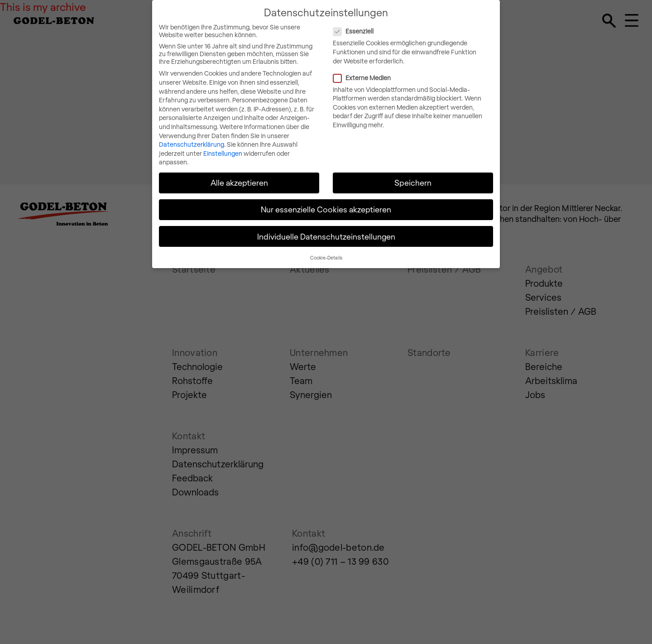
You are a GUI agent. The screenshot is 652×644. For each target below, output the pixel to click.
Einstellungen (223, 141)
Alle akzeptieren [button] (239, 170)
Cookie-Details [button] (326, 245)
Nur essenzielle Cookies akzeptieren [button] (326, 197)
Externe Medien (399, 65)
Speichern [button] (413, 170)
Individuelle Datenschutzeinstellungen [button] (326, 224)
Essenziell (391, 19)
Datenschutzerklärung (192, 132)
